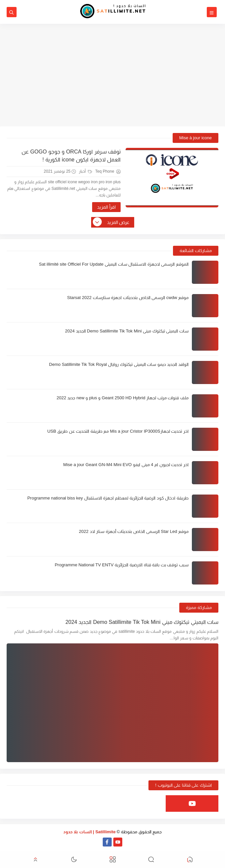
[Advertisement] (112, 75)
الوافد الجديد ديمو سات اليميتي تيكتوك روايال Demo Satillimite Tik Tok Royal (119, 364)
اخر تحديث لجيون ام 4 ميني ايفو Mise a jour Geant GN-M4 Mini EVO (126, 465)
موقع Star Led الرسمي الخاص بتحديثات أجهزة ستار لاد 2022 (134, 531)
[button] (190, 860)
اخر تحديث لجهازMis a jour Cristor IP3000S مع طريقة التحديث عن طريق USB (118, 431)
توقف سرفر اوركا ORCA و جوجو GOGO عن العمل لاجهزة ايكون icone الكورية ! (71, 156)
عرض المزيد (112, 222)
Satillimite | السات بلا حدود (90, 832)
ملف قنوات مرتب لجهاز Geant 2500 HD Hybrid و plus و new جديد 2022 (123, 398)
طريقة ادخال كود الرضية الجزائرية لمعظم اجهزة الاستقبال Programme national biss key (108, 498)
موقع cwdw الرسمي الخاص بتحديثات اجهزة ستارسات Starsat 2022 (128, 298)
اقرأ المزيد (106, 207)
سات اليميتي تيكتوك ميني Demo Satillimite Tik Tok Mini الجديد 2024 (127, 331)
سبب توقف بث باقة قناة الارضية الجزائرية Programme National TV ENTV (122, 565)
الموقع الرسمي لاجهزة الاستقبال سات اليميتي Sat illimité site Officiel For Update (114, 264)
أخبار (85, 171)
